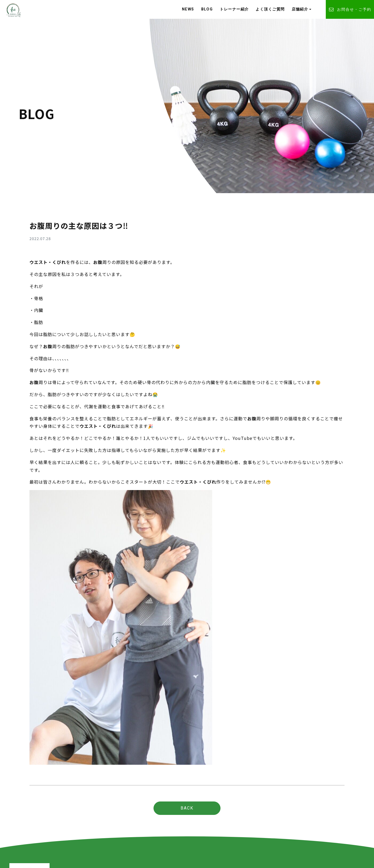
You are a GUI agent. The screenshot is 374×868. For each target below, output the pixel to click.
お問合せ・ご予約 (350, 10)
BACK (187, 808)
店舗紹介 (300, 9)
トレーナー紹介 (234, 9)
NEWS (188, 9)
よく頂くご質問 (270, 9)
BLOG (207, 9)
